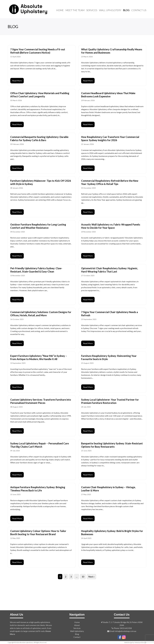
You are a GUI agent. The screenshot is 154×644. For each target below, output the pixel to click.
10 (83, 577)
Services (92, 10)
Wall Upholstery (110, 10)
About (77, 625)
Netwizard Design (140, 642)
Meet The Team (75, 10)
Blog (126, 10)
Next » (91, 577)
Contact (77, 637)
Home (60, 10)
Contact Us (139, 10)
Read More (17, 81)
